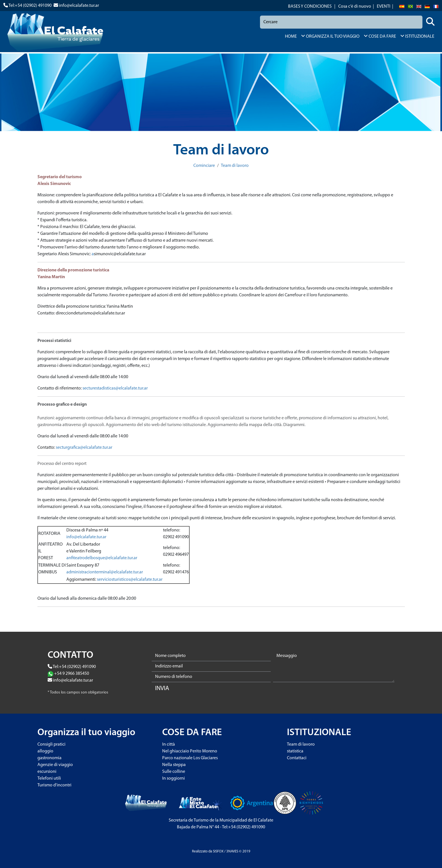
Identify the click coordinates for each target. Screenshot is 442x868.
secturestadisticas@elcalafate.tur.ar (115, 388)
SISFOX (218, 851)
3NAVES (232, 851)
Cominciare (204, 166)
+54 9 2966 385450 (72, 674)
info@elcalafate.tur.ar (79, 6)
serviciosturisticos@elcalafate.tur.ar (130, 580)
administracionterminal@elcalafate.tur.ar (105, 572)
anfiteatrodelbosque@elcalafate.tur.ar (102, 558)
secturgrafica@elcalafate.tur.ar (84, 448)
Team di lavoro (235, 166)
